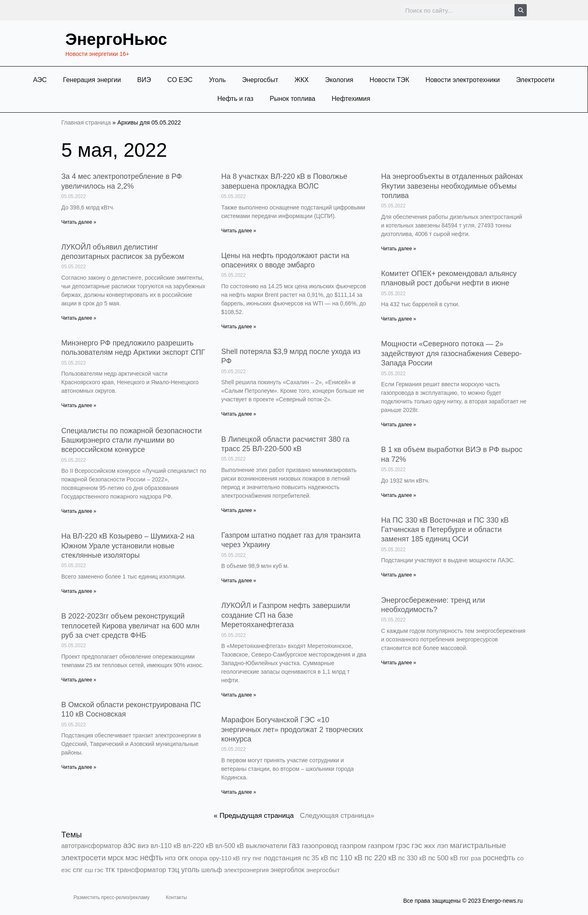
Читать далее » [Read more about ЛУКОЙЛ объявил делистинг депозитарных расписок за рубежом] (79, 318)
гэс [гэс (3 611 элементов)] (417, 845)
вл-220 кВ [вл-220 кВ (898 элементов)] (198, 846)
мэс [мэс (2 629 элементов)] (132, 858)
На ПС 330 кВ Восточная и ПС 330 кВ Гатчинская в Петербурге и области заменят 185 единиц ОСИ (445, 530)
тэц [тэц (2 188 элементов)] (174, 870)
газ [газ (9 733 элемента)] (294, 845)
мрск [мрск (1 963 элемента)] (116, 858)
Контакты (176, 897)
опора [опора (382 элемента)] (199, 858)
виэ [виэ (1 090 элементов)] (143, 846)
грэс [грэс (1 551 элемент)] (403, 846)
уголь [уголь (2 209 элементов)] (190, 870)
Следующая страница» (337, 816)
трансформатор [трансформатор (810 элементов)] (141, 870)
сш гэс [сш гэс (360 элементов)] (94, 870)
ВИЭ (144, 80)
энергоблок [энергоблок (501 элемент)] (287, 870)
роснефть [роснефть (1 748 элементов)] (499, 858)
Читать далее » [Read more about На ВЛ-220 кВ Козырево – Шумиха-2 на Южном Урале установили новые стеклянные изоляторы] (79, 591)
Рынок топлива (293, 99)
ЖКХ (302, 80)
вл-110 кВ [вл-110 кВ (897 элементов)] (166, 846)
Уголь (217, 80)
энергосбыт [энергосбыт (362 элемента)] (323, 870)
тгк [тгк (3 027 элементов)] (110, 869)
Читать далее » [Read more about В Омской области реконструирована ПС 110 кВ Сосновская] (79, 767)
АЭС (40, 80)
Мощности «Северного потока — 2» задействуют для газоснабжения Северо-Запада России (451, 353)
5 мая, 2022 (114, 150)
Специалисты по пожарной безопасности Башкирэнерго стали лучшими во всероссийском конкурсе (131, 440)
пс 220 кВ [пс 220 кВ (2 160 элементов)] (381, 858)
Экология (339, 80)
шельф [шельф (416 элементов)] (212, 870)
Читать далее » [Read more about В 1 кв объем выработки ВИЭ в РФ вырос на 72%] (399, 495)
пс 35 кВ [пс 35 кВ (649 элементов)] (316, 858)
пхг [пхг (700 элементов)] (464, 858)
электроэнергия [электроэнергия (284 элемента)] (246, 870)
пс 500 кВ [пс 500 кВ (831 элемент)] (443, 858)
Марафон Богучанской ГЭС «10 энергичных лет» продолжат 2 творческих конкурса (292, 729)
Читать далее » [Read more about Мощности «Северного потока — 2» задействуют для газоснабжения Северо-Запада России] (399, 425)
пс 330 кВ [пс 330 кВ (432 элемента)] (412, 858)
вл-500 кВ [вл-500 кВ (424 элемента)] (229, 846)
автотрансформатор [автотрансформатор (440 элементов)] (91, 846)
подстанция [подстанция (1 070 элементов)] (282, 858)
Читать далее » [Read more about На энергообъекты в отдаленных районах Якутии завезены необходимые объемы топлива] (399, 249)
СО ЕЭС (180, 80)
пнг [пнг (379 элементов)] (257, 858)
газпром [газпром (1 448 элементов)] (353, 846)
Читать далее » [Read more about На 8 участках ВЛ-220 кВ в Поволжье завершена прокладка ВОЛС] (239, 231)
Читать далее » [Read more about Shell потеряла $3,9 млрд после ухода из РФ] (239, 414)
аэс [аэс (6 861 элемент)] (130, 845)
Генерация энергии (92, 80)
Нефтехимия (351, 99)
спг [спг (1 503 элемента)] (78, 870)
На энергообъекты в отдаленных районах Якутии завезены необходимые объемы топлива (452, 186)
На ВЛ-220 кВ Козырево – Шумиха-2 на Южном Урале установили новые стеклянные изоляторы (128, 546)
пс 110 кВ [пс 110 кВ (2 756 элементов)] (346, 858)
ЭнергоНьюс (116, 39)
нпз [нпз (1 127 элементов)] (170, 858)
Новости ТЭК (389, 80)
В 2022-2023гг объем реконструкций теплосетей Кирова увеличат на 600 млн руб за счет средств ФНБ (130, 626)
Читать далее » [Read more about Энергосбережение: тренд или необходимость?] (399, 663)
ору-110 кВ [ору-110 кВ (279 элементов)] (224, 858)
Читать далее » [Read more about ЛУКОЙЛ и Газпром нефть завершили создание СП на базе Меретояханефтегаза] (239, 695)
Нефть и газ (235, 99)
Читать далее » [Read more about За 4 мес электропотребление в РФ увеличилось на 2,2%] (79, 222)
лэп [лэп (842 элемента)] (442, 846)
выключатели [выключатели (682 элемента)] (266, 846)
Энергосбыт (260, 80)
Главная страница (86, 122)
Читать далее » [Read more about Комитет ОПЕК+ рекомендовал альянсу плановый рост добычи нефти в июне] (399, 319)
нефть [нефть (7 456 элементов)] (152, 857)
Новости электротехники (463, 80)
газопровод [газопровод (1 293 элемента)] (320, 846)
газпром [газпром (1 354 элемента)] (381, 846)
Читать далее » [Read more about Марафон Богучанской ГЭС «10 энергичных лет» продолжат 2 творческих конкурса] (239, 792)
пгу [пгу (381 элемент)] (246, 858)
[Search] (521, 10)
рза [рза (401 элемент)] (476, 858)
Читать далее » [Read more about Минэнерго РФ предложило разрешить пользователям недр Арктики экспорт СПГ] (79, 405)
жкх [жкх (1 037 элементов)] (429, 846)
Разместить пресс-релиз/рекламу (111, 897)
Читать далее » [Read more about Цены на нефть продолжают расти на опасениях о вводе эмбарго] (239, 327)
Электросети (535, 80)
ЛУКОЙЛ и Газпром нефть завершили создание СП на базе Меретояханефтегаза (286, 615)
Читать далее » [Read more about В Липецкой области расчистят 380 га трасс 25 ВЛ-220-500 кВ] (239, 510)
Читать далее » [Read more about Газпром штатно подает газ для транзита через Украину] (239, 581)
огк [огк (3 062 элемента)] (183, 858)
